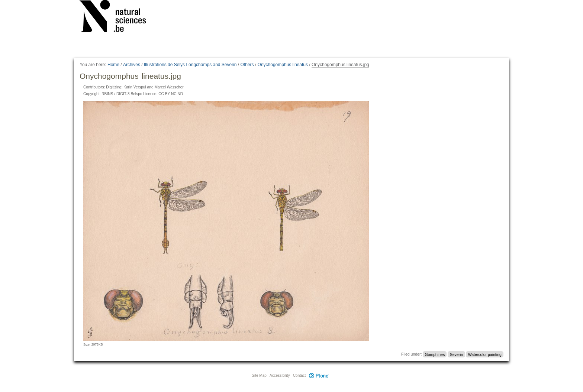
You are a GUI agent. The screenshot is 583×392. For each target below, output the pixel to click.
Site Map (259, 375)
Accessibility (280, 375)
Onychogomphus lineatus (283, 65)
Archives (132, 65)
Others (247, 65)
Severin (457, 354)
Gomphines (435, 354)
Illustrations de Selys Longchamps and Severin (190, 65)
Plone (319, 375)
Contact (299, 375)
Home (113, 65)
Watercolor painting (485, 354)
